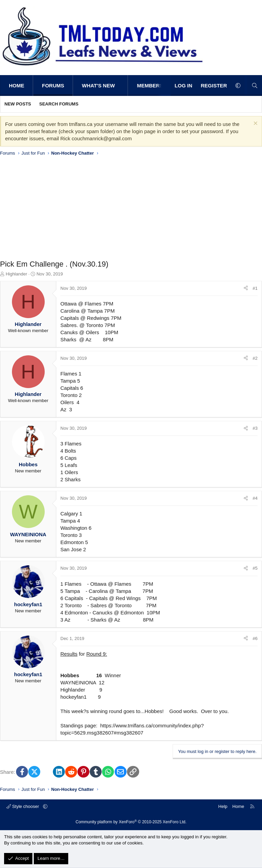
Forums (53, 86)
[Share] (246, 288)
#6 (255, 638)
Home (17, 86)
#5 (255, 568)
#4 (255, 498)
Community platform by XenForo (131, 822)
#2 (255, 358)
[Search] (255, 86)
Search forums (59, 104)
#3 (255, 428)
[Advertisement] (131, 210)
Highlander (17, 274)
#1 (255, 288)
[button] (122, 86)
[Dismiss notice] (255, 124)
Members (150, 86)
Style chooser (23, 806)
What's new (98, 86)
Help (223, 806)
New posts (18, 104)
